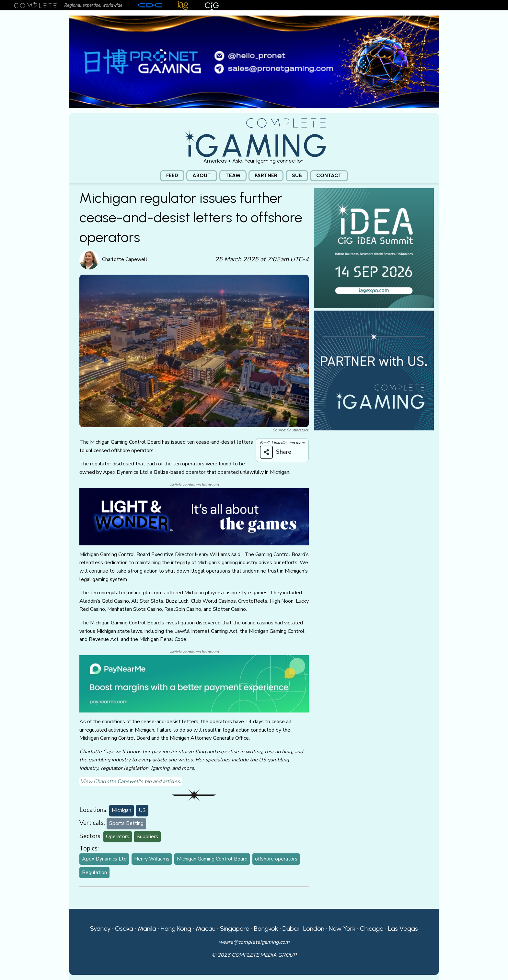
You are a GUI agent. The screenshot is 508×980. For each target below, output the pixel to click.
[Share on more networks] (278, 452)
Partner (266, 175)
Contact (329, 175)
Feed (172, 175)
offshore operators (276, 859)
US (142, 810)
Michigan (121, 810)
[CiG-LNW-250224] (194, 516)
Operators (118, 837)
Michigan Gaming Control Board (212, 859)
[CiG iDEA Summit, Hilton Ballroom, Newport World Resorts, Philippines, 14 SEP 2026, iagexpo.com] (374, 247)
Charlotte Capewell (125, 259)
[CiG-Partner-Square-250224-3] (374, 370)
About (202, 175)
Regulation (94, 872)
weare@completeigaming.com (254, 942)
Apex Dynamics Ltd (104, 859)
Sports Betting (126, 823)
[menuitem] (172, 176)
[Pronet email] (254, 61)
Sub (297, 175)
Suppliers (147, 837)
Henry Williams (152, 859)
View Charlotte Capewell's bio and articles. (131, 781)
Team (233, 175)
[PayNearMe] (194, 683)
